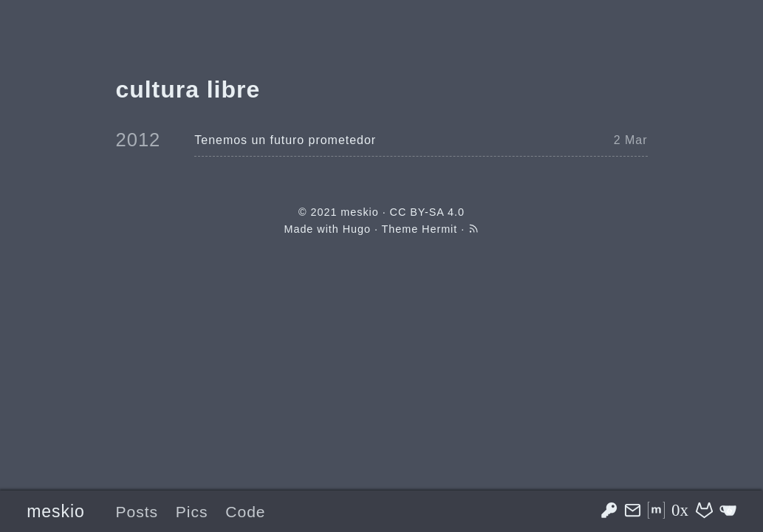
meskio (56, 511)
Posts (137, 512)
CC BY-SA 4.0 (427, 212)
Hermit (439, 229)
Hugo (357, 229)
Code (245, 512)
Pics (192, 512)
